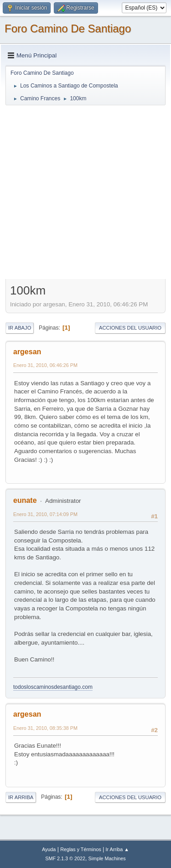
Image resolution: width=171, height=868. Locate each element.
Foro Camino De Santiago (68, 28)
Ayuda (49, 849)
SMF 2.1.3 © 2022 (65, 858)
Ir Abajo (20, 328)
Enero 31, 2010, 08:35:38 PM (45, 728)
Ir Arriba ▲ (117, 849)
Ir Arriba (21, 797)
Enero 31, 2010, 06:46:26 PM (45, 365)
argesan (27, 352)
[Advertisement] (85, 192)
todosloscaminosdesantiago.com (53, 687)
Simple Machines (107, 858)
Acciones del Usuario (130, 328)
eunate (25, 500)
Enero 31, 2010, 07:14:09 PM (45, 514)
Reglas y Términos (81, 849)
